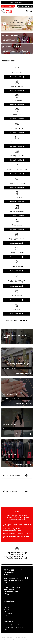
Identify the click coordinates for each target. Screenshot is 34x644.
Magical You (11, 424)
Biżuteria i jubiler (17, 114)
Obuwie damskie (17, 142)
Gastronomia (17, 225)
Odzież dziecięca (17, 100)
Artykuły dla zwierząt (17, 211)
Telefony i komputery (17, 183)
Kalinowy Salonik (13, 394)
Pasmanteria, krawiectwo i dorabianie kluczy (17, 281)
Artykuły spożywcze (17, 253)
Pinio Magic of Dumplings (18, 364)
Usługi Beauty (17, 296)
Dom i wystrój (17, 197)
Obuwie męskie (17, 128)
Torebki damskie (17, 267)
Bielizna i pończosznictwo (17, 170)
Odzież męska (17, 73)
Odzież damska (17, 87)
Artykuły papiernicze (17, 239)
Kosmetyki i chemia (17, 156)
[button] (5, 24)
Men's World (11, 455)
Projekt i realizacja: (14, 637)
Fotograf (17, 309)
